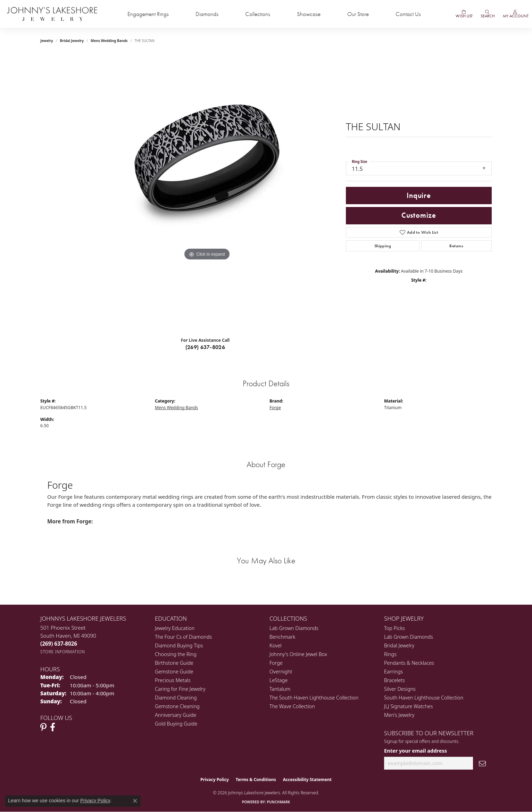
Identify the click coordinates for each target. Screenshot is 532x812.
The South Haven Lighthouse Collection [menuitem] (314, 698)
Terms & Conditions (256, 780)
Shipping (383, 246)
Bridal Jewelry (72, 41)
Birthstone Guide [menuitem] (174, 663)
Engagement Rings (148, 14)
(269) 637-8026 (205, 347)
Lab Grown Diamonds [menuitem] (294, 628)
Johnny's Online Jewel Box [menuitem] (298, 654)
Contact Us (408, 14)
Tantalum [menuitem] (280, 689)
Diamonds (207, 14)
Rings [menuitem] (390, 654)
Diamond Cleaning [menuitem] (176, 698)
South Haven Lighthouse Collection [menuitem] (424, 698)
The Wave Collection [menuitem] (292, 706)
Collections (258, 14)
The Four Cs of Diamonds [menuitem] (183, 637)
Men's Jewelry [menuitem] (399, 715)
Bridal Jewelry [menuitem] (399, 645)
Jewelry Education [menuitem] (175, 628)
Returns (456, 246)
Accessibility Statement (307, 780)
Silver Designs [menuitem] (400, 689)
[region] (207, 193)
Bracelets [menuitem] (394, 680)
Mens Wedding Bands (109, 41)
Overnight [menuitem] (281, 672)
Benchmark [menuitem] (282, 637)
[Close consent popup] (135, 801)
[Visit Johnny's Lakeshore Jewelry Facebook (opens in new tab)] (53, 727)
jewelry (47, 41)
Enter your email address (415, 751)
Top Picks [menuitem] (394, 628)
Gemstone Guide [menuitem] (174, 672)
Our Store (358, 14)
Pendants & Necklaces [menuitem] (409, 663)
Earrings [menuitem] (393, 672)
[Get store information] (63, 652)
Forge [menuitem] (276, 663)
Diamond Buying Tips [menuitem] (179, 645)
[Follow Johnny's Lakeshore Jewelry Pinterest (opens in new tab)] (43, 727)
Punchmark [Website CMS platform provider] (279, 802)
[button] (487, 14)
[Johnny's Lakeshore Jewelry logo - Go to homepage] (52, 14)
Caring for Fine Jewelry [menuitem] (180, 689)
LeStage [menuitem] (279, 680)
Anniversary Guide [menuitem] (176, 715)
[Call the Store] (59, 644)
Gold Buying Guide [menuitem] (176, 724)
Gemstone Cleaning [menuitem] (177, 706)
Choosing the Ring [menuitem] (176, 654)
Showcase (309, 14)
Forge (275, 408)
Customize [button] (419, 215)
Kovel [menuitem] (276, 645)
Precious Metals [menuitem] (173, 680)
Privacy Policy (215, 780)
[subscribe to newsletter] (482, 763)
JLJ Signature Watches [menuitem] (408, 706)
